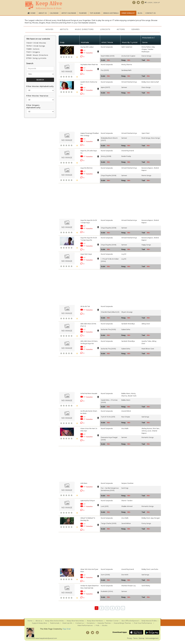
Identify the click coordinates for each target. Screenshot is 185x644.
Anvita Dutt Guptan (128, 56)
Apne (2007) (105, 87)
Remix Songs (146, 175)
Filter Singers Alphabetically (33, 106)
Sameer (124, 87)
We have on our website (38, 39)
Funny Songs (146, 523)
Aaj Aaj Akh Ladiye (87, 47)
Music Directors (84, 29)
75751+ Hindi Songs (36, 46)
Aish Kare (84, 483)
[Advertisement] (88, 114)
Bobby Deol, (146, 82)
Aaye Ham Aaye (86, 254)
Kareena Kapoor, (147, 168)
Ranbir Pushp (126, 156)
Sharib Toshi (132, 396)
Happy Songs (146, 245)
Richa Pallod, (146, 47)
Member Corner (112, 621)
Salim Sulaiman (127, 47)
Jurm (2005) (105, 575)
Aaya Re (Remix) (86, 168)
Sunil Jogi (125, 488)
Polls (97, 625)
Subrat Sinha (126, 329)
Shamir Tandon (127, 501)
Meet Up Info (67, 623)
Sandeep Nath (126, 70)
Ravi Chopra (126, 417)
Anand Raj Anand (128, 151)
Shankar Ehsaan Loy (129, 586)
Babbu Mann (126, 400)
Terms (135, 638)
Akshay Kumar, (147, 428)
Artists (64, 29)
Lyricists (105, 29)
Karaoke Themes (104, 623)
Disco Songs (146, 87)
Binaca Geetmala (111, 13)
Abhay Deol (146, 324)
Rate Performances (85, 625)
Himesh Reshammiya (129, 82)
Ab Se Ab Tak (85, 306)
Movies (49, 29)
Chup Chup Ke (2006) (109, 175)
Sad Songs (145, 417)
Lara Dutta (154, 569)
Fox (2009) (105, 70)
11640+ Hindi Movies (36, 43)
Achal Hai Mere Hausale (89, 393)
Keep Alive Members (95, 621)
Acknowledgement (152, 638)
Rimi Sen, (156, 428)
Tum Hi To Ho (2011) (108, 417)
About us (43, 13)
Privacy (130, 638)
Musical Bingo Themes (122, 623)
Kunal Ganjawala (107, 47)
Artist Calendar (69, 13)
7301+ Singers (33, 52)
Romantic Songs (148, 437)
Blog (140, 13)
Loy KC (124, 254)
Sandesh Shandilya (128, 324)
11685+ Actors (33, 49)
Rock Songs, (146, 138)
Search (30, 63)
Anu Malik (125, 428)
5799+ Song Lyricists (36, 58)
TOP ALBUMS (95, 13)
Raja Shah (67, 629)
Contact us (150, 13)
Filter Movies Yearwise (37, 96)
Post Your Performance (143, 623)
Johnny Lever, (147, 431)
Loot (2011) (105, 506)
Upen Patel (146, 133)
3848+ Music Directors (37, 55)
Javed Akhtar (126, 523)
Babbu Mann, (126, 393)
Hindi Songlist (128, 13)
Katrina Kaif (155, 82)
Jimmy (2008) (106, 156)
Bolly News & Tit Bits (149, 621)
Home (33, 13)
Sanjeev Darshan (127, 483)
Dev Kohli (125, 575)
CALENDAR (54, 13)
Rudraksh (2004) (107, 591)
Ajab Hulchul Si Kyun (88, 501)
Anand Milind (126, 411)
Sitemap (142, 638)
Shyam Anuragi (127, 312)
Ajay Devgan (155, 518)
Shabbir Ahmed (127, 506)
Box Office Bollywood (130, 621)
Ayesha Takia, (147, 341)
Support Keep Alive (39, 623)
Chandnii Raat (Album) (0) (110, 312)
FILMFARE (83, 13)
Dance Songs (146, 56)
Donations (91, 623)
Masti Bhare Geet (148, 349)
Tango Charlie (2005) (109, 523)
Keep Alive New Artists (75, 621)
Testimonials (55, 623)
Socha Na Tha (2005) (108, 329)
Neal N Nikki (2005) (108, 56)
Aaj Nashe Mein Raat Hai (89, 65)
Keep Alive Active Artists (55, 621)
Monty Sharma (127, 65)
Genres (136, 29)
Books (105, 625)
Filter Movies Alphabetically (40, 86)
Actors (121, 29)
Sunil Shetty (146, 586)
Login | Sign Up (154, 2)
